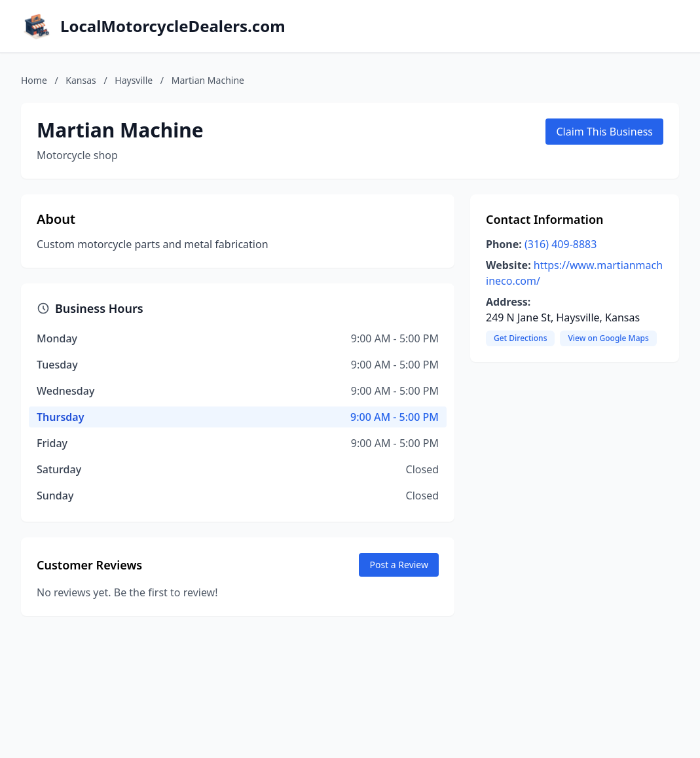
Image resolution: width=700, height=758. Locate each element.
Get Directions (520, 338)
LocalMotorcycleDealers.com (173, 26)
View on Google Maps (608, 338)
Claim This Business (604, 132)
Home (34, 80)
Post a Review (399, 565)
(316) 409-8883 (561, 244)
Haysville (134, 80)
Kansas (81, 80)
